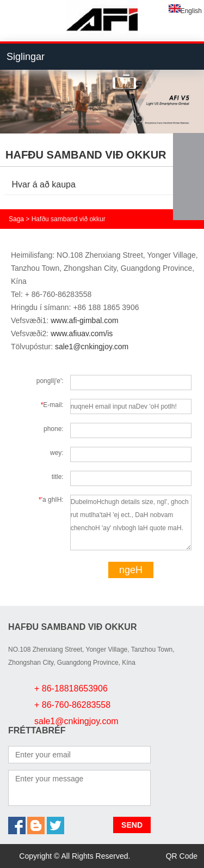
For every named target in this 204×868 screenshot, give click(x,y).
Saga (16, 219)
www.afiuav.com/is (82, 333)
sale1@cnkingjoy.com (92, 347)
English (185, 11)
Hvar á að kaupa (44, 184)
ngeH (131, 570)
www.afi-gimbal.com (84, 320)
